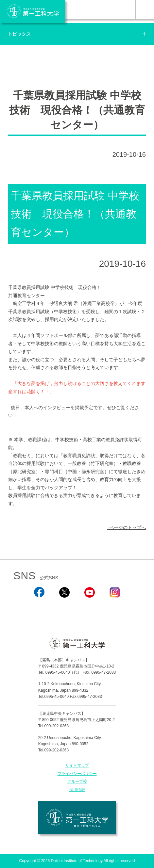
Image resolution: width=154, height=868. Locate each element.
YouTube (89, 606)
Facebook (39, 606)
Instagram (115, 606)
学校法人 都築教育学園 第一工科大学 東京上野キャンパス (77, 818)
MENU (145, 9)
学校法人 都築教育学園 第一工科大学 (33, 11)
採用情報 (77, 790)
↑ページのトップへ (126, 527)
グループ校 (77, 781)
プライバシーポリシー (77, 774)
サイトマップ (77, 765)
